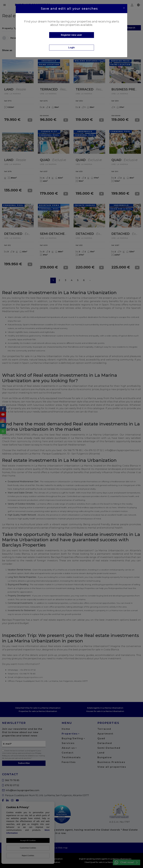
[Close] (124, 8)
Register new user (71, 35)
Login (71, 48)
